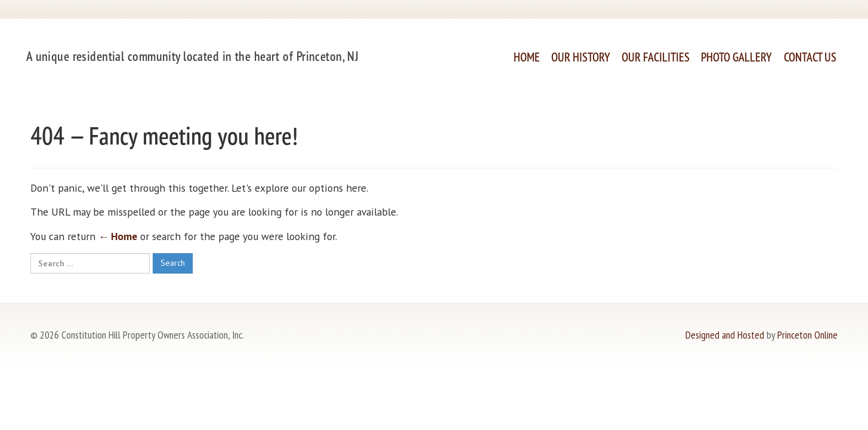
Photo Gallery (736, 57)
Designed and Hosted (725, 335)
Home (527, 57)
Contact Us (810, 57)
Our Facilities (656, 57)
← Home (118, 236)
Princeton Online (807, 335)
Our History (581, 57)
